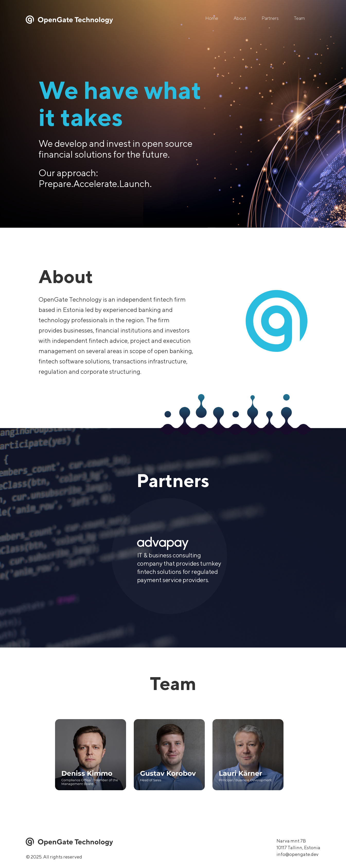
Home (212, 18)
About (240, 18)
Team (299, 18)
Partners (270, 18)
